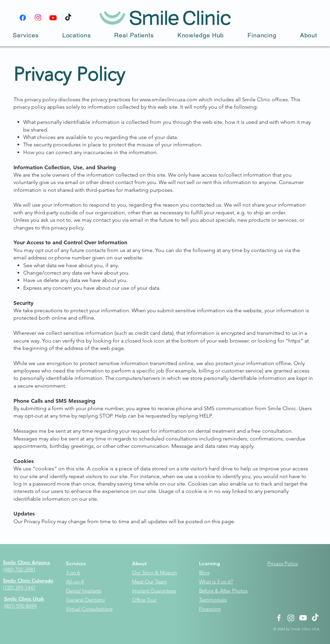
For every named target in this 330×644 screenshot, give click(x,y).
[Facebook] (23, 18)
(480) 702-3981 (19, 569)
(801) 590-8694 (20, 606)
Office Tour (144, 600)
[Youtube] (53, 18)
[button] (26, 35)
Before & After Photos (223, 591)
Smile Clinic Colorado (28, 581)
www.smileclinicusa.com (169, 99)
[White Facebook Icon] (279, 618)
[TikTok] (68, 18)
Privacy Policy (283, 563)
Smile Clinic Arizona (26, 562)
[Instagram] (38, 18)
